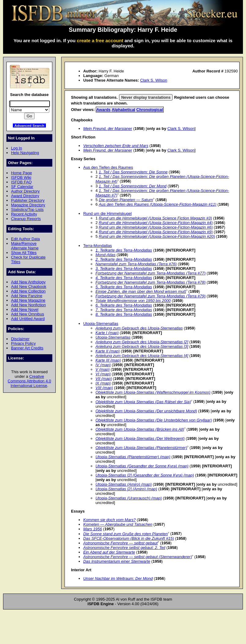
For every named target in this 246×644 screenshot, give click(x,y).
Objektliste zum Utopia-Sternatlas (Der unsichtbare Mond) (146, 411)
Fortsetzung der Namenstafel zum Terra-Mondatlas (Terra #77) (151, 273)
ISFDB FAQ (21, 182)
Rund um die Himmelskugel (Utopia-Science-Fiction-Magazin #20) (157, 236)
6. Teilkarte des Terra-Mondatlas (124, 305)
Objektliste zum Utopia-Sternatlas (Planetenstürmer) (141, 448)
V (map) (102, 369)
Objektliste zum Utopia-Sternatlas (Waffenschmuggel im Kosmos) (153, 392)
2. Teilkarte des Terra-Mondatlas (124, 259)
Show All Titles (24, 253)
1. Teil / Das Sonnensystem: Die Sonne (133, 172)
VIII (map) (104, 388)
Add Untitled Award (28, 319)
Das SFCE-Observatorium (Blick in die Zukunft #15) (129, 538)
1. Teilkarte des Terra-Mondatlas (124, 250)
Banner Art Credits (27, 348)
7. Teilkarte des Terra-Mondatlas (124, 310)
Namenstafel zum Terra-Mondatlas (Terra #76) (136, 264)
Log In (17, 148)
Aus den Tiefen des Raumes (108, 167)
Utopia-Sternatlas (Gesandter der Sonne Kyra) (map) (142, 466)
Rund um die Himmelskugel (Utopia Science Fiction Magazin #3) (155, 218)
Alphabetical (123, 110)
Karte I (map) (107, 333)
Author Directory (25, 191)
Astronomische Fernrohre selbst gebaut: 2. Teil (124, 548)
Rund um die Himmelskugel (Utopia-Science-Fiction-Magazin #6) (156, 227)
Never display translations (146, 97)
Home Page (21, 173)
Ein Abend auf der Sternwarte (109, 552)
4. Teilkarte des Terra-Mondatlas (124, 278)
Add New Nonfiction (28, 305)
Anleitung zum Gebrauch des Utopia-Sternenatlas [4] (142, 356)
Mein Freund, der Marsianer (108, 129)
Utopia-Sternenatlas (101, 324)
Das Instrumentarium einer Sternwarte (117, 561)
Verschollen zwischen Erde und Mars (116, 146)
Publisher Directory (28, 200)
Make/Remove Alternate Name (25, 246)
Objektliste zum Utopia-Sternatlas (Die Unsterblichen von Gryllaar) (154, 420)
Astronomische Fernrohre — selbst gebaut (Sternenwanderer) (138, 557)
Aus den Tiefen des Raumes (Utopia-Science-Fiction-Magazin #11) (158, 204)
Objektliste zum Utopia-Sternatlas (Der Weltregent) (140, 438)
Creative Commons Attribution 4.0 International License (29, 381)
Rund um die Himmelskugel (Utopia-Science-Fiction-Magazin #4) (156, 223)
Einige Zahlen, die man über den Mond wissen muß (141, 291)
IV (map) (103, 365)
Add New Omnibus (28, 314)
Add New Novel (25, 309)
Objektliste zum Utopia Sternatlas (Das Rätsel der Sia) (143, 402)
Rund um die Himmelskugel (107, 213)
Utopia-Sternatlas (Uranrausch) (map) (129, 498)
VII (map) (104, 379)
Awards (104, 110)
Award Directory (25, 196)
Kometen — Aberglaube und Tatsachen (118, 524)
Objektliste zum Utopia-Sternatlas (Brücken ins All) (140, 429)
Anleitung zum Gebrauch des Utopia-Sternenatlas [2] (142, 342)
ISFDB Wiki (21, 177)
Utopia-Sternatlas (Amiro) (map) (124, 484)
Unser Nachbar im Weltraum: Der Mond (118, 578)
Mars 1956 (93, 529)
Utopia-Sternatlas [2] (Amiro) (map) (126, 489)
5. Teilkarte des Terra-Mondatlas (124, 287)
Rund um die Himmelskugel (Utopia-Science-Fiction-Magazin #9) (156, 232)
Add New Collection (28, 291)
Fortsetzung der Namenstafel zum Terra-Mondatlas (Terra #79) (151, 296)
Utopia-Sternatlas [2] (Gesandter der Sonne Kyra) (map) (145, 475)
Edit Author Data (25, 239)
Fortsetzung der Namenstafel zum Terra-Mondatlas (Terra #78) (151, 282)
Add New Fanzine (27, 296)
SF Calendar (22, 187)
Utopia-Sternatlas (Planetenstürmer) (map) (133, 457)
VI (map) (103, 374)
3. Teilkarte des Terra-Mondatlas (124, 269)
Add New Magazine (28, 300)
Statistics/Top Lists (27, 210)
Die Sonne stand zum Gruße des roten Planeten (126, 534)
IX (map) (103, 383)
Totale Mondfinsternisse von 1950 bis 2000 (133, 301)
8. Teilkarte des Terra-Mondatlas (124, 314)
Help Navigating (25, 153)
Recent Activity (24, 214)
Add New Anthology (28, 282)
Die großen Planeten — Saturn (126, 200)
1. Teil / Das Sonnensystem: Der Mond (133, 186)
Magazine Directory (28, 205)
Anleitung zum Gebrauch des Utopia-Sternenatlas (139, 328)
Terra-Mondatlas (98, 246)
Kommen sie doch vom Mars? (109, 520)
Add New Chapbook (29, 287)
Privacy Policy (23, 343)
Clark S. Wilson (154, 80)
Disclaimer (20, 339)
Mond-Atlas (106, 255)
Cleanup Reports (26, 219)
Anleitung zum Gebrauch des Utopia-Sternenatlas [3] (142, 346)
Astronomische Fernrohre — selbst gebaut (120, 543)
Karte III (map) (108, 360)
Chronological (150, 110)
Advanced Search (29, 125)
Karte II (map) (108, 351)
